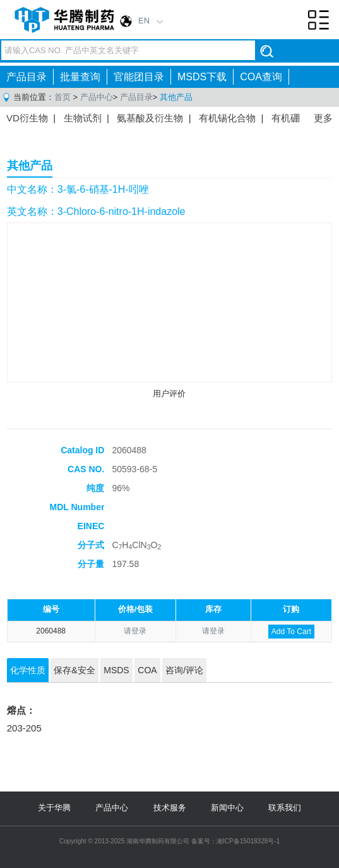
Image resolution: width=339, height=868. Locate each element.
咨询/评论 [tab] (184, 670)
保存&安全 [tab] (74, 670)
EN (144, 21)
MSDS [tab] (116, 670)
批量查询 (80, 77)
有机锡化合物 (227, 118)
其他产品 (176, 97)
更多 (323, 118)
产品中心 (97, 97)
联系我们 (285, 808)
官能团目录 (139, 77)
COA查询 (261, 77)
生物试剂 (83, 118)
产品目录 (27, 77)
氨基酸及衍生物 (150, 118)
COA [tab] (147, 670)
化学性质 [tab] (28, 670)
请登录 (135, 631)
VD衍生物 (27, 118)
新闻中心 (227, 808)
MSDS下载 (202, 77)
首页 (62, 97)
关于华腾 (54, 808)
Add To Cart (291, 632)
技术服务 (170, 808)
